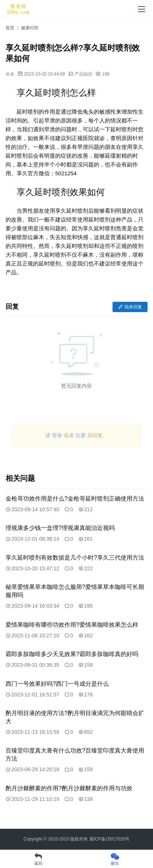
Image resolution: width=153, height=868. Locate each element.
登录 (57, 435)
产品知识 (83, 74)
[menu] (142, 9)
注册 (81, 435)
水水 (10, 74)
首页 (10, 28)
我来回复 (130, 307)
